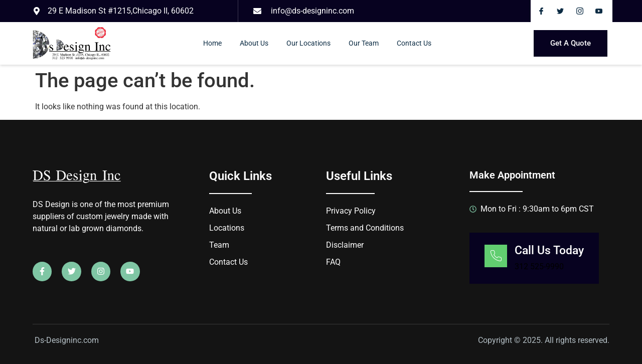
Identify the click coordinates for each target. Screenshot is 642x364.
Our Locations (308, 43)
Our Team (364, 43)
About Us (254, 43)
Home (212, 43)
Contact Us (414, 43)
